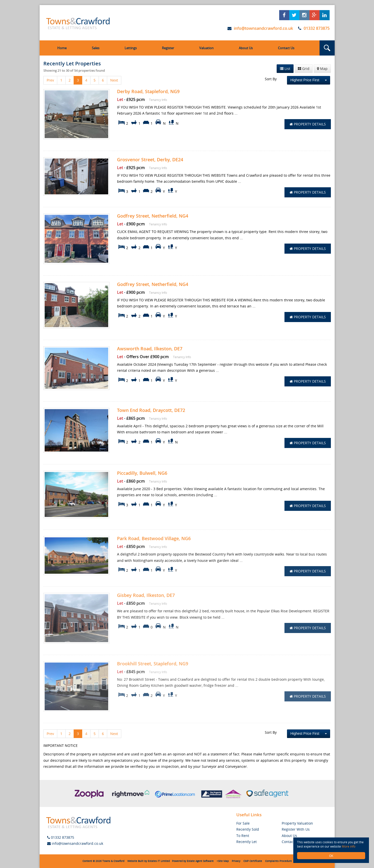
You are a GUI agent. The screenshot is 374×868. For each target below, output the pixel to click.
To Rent (243, 836)
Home (62, 48)
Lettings (131, 48)
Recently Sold (248, 829)
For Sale (243, 823)
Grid (304, 69)
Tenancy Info (158, 100)
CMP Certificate (253, 861)
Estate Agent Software (200, 861)
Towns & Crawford (113, 861)
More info (349, 846)
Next (114, 80)
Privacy (236, 861)
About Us (246, 48)
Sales (96, 48)
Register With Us (296, 829)
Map (322, 69)
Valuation (206, 48)
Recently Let (247, 842)
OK (331, 856)
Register (168, 48)
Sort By (271, 79)
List (285, 69)
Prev (50, 80)
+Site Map (223, 861)
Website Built (135, 861)
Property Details (308, 124)
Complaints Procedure (278, 861)
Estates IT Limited (159, 861)
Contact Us (286, 48)
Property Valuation (297, 823)
